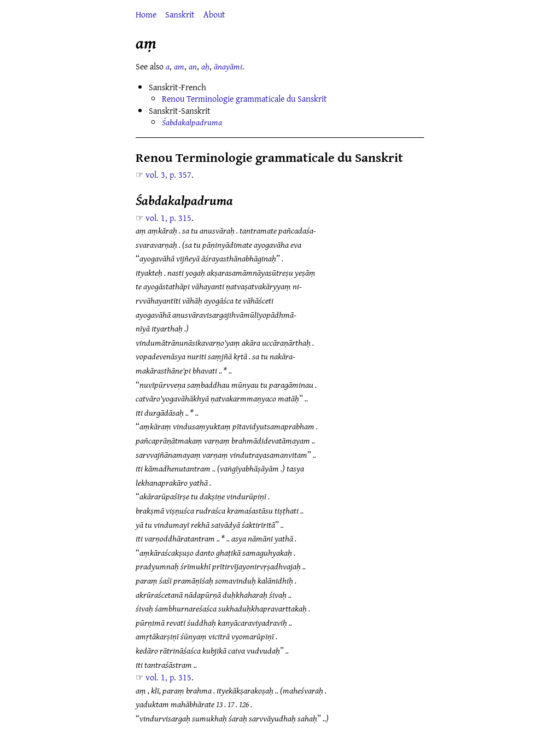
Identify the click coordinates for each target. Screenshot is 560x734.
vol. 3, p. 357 (168, 174)
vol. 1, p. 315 (168, 218)
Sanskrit (180, 14)
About (214, 14)
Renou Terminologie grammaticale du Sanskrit (244, 98)
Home (146, 14)
